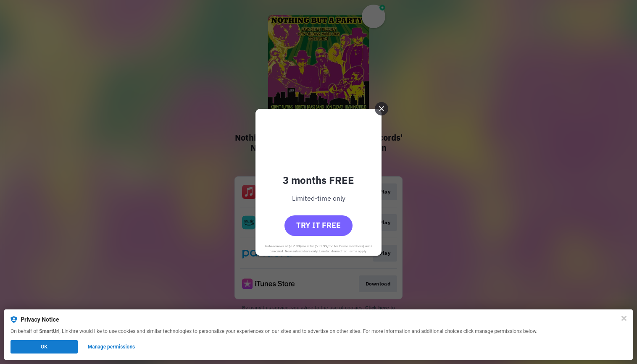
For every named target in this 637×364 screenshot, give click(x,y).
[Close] (624, 318)
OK (44, 347)
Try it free (318, 225)
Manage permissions (112, 347)
